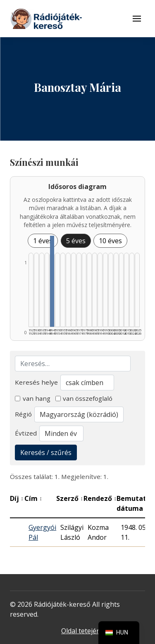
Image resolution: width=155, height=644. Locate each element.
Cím (33, 498)
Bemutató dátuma (136, 503)
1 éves (43, 241)
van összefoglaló (84, 398)
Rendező (100, 498)
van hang (33, 398)
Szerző (70, 498)
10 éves (110, 241)
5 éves (76, 241)
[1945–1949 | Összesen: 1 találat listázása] (52, 281)
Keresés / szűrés (46, 452)
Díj (17, 498)
